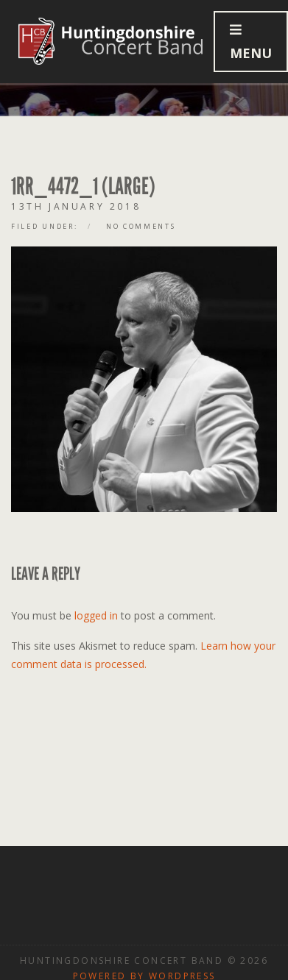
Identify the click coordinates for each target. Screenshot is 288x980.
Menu (251, 42)
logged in (96, 615)
